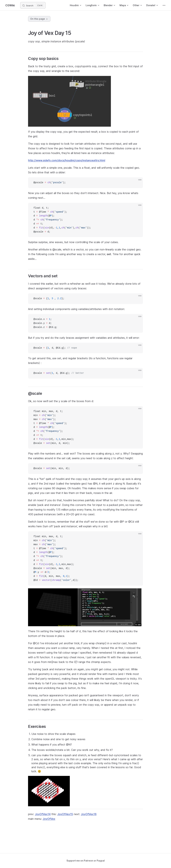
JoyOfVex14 (43, 814)
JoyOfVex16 (89, 814)
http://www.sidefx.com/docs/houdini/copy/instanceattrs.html (67, 160)
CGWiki (10, 5)
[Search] (33, 5)
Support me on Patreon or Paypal (86, 861)
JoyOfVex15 (65, 814)
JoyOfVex (49, 819)
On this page (39, 19)
